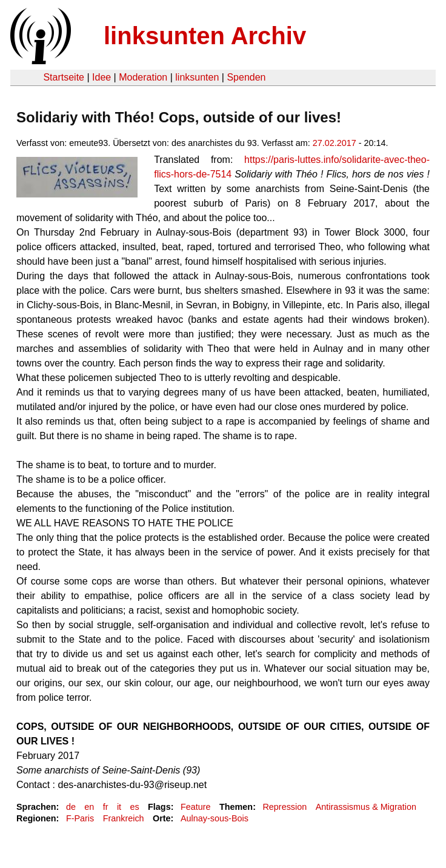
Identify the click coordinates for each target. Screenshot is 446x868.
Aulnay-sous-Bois (215, 818)
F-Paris (80, 818)
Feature (196, 807)
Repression (285, 807)
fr (106, 807)
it (119, 807)
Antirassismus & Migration (366, 807)
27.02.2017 (334, 143)
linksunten (197, 77)
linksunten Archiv (205, 36)
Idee (102, 77)
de (71, 807)
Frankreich (124, 818)
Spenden (246, 77)
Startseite (64, 77)
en (89, 807)
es (134, 807)
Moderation (143, 77)
